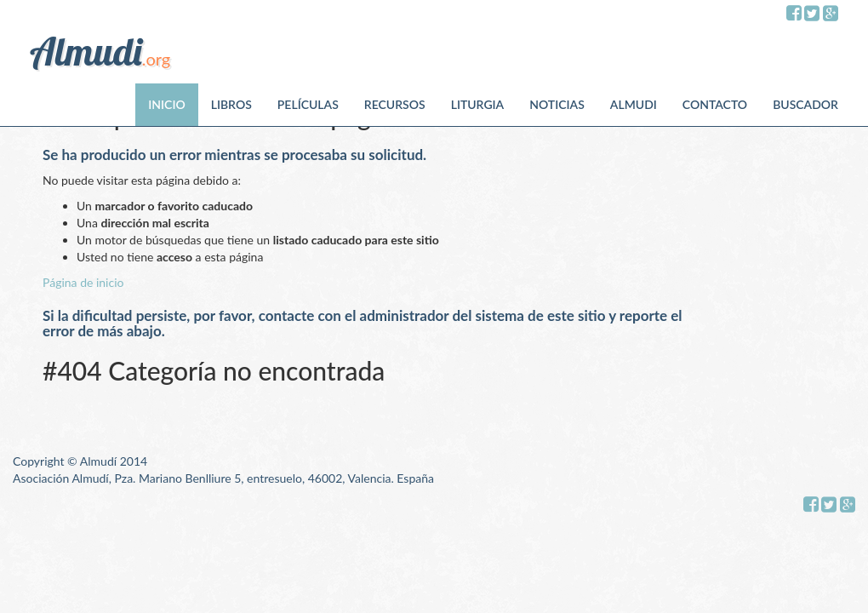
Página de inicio (83, 282)
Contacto (715, 104)
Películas (308, 104)
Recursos (395, 104)
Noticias (557, 104)
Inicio (166, 104)
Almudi (634, 104)
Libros (231, 104)
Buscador (805, 104)
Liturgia (478, 104)
